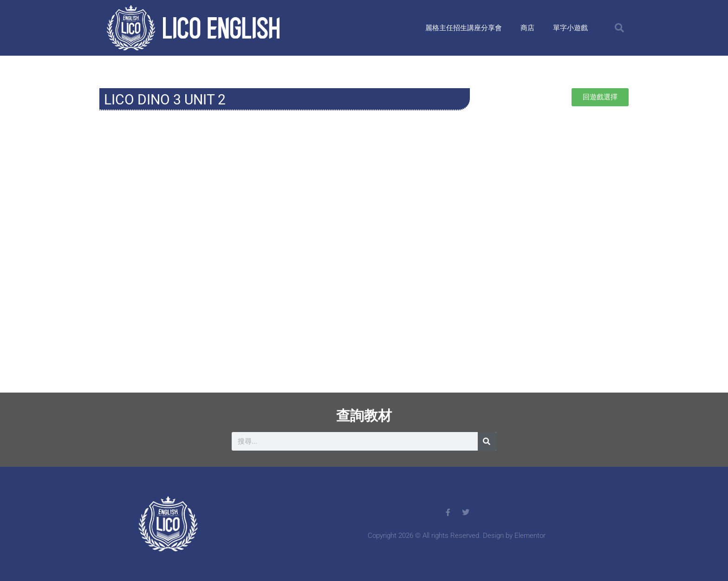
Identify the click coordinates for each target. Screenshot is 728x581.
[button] (619, 28)
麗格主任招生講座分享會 (464, 28)
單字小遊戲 (570, 28)
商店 (527, 28)
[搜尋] (487, 441)
